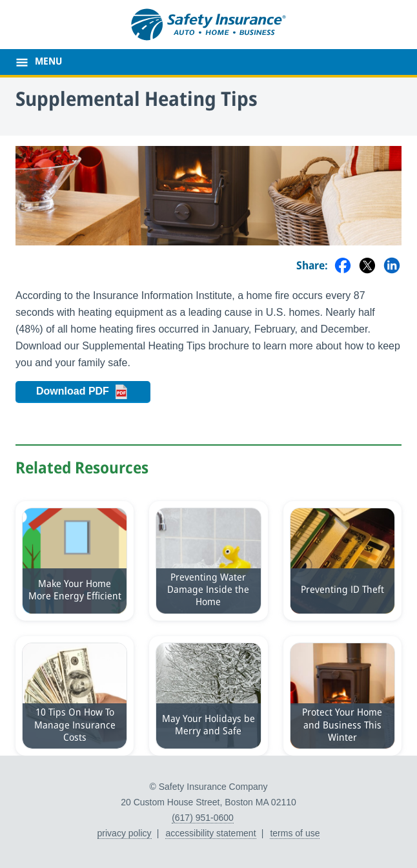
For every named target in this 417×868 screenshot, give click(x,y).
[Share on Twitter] (367, 266)
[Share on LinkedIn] (392, 266)
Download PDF (93, 392)
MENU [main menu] (48, 62)
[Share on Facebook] (343, 266)
